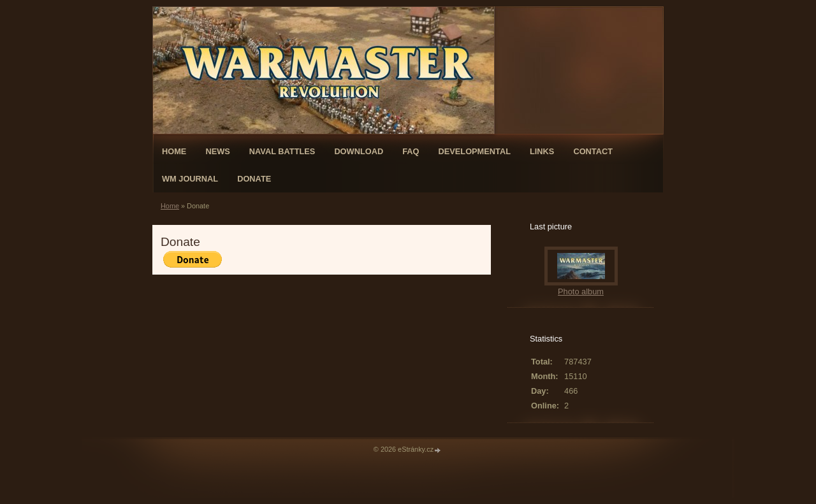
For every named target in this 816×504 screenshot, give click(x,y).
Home (174, 151)
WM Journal (190, 179)
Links (542, 151)
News (217, 151)
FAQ (411, 151)
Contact (593, 151)
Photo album (581, 292)
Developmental (474, 151)
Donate (254, 179)
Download (359, 151)
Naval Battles (282, 151)
